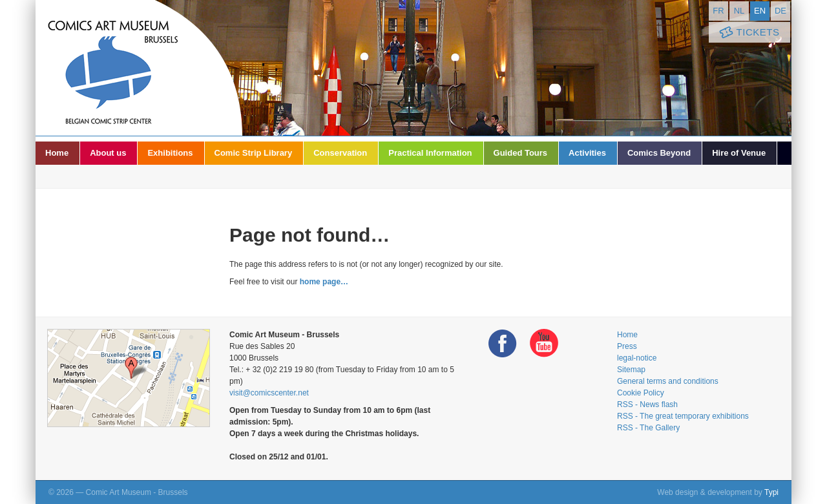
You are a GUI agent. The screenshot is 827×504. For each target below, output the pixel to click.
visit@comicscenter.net (269, 393)
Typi (771, 492)
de (780, 11)
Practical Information (430, 153)
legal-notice (637, 358)
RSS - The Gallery (648, 428)
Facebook (503, 343)
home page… (324, 282)
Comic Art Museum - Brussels (139, 68)
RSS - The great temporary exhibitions (683, 416)
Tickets (748, 33)
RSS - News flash (647, 404)
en (760, 11)
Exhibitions (170, 153)
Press (627, 346)
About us (108, 153)
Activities (587, 153)
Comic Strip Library (254, 153)
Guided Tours (521, 153)
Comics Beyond (659, 153)
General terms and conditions (668, 381)
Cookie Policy (641, 393)
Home (57, 153)
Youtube (544, 343)
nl (739, 11)
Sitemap (631, 370)
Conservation (340, 153)
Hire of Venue (739, 153)
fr (718, 11)
